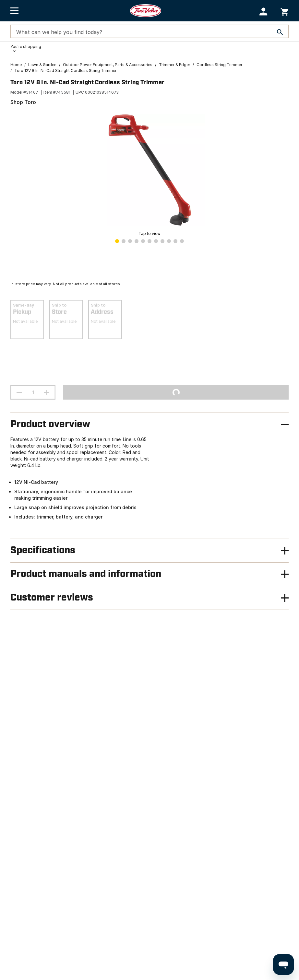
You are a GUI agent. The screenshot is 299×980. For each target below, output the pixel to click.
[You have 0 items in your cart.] (285, 11)
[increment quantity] (47, 392)
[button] (263, 12)
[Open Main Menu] (14, 11)
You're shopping (26, 47)
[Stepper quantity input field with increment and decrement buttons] (33, 392)
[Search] (280, 32)
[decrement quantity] (19, 392)
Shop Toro (23, 102)
